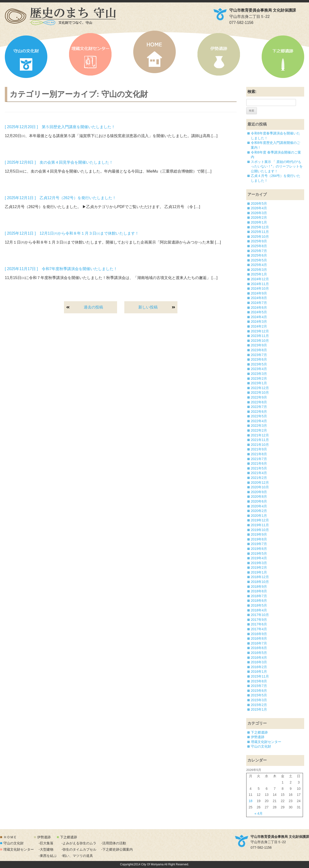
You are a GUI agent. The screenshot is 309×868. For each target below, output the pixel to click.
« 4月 (258, 813)
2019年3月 (259, 563)
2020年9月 (259, 492)
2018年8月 (259, 591)
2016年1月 (259, 672)
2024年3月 (259, 322)
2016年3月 (259, 662)
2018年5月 (259, 605)
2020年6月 (259, 501)
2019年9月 (259, 534)
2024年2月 (259, 326)
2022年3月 (259, 426)
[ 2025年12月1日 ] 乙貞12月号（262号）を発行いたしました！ (60, 198)
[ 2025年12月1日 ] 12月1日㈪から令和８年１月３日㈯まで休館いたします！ (72, 233)
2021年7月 (259, 459)
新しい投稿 (148, 307)
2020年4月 (259, 506)
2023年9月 (259, 345)
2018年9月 (259, 587)
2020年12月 (260, 483)
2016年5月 (259, 653)
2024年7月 (259, 303)
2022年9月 (259, 397)
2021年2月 (259, 478)
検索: (252, 92)
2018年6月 (259, 601)
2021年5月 (259, 468)
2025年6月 (259, 255)
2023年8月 (259, 350)
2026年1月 (259, 222)
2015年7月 (259, 686)
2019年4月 (259, 558)
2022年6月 (259, 412)
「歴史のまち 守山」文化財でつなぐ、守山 (60, 16)
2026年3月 (259, 213)
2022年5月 (259, 416)
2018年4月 (259, 610)
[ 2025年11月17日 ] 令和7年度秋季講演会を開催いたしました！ (61, 269)
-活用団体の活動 (114, 843)
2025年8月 (259, 246)
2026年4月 (259, 208)
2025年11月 (260, 232)
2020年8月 (259, 497)
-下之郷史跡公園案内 (117, 849)
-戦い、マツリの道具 (77, 856)
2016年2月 (259, 667)
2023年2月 (259, 378)
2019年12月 (260, 520)
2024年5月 (259, 312)
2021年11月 (260, 440)
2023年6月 (259, 359)
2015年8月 (259, 681)
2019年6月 (259, 549)
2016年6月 (259, 648)
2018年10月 (260, 582)
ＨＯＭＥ (10, 837)
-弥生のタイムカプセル (79, 849)
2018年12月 (260, 577)
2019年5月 (259, 553)
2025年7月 (259, 251)
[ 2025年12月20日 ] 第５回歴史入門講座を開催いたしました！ (60, 127)
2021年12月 (260, 435)
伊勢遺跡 (219, 54)
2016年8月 (259, 638)
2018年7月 (259, 596)
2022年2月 (259, 430)
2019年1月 (259, 572)
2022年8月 (259, 402)
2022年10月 (260, 392)
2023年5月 (259, 364)
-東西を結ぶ (48, 856)
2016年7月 (259, 643)
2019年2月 (259, 567)
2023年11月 (260, 336)
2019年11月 (260, 525)
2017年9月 (259, 620)
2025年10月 (260, 237)
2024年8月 (259, 298)
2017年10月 (260, 615)
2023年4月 (259, 369)
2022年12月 (260, 388)
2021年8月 (259, 454)
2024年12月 (260, 279)
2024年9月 (259, 293)
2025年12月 (260, 227)
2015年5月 (259, 695)
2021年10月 (260, 445)
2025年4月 (259, 265)
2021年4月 (259, 473)
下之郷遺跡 (283, 57)
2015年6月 (259, 691)
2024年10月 (260, 288)
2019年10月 (260, 530)
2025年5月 (259, 260)
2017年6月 (259, 624)
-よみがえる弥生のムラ (79, 843)
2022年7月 (259, 407)
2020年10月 (260, 487)
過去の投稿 (93, 307)
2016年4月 (259, 658)
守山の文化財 (26, 57)
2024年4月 (259, 317)
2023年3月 (259, 374)
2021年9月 (259, 449)
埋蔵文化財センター (90, 54)
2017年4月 (259, 629)
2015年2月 (259, 705)
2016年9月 (259, 634)
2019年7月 (259, 544)
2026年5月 (259, 203)
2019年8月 (259, 539)
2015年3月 (259, 700)
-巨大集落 (46, 843)
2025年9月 (259, 241)
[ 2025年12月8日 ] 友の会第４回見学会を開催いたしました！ (59, 162)
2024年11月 (260, 284)
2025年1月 (259, 274)
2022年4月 (259, 421)
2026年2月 (259, 217)
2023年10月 (260, 341)
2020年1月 (259, 516)
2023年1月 (259, 383)
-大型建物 (46, 849)
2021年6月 (259, 463)
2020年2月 (259, 511)
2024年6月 (259, 308)
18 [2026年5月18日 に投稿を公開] (251, 801)
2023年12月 (260, 331)
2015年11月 (260, 676)
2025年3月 (259, 270)
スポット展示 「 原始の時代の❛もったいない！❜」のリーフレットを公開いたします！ (277, 166)
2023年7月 (259, 355)
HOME (154, 52)
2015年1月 (259, 709)
